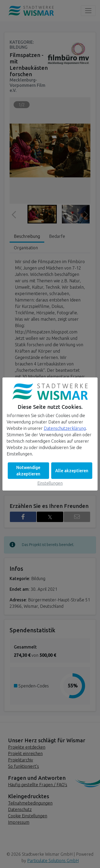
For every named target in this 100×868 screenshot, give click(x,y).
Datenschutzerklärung (65, 428)
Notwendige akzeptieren (28, 471)
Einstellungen (50, 483)
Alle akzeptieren (72, 471)
